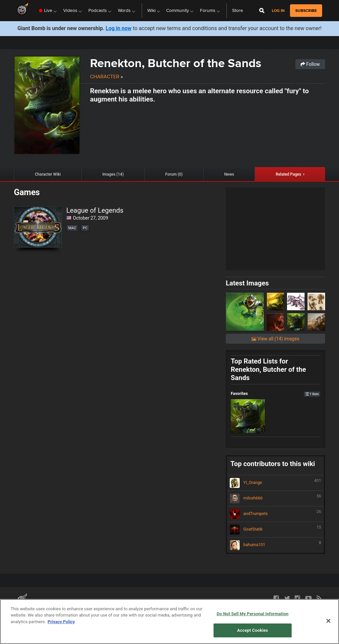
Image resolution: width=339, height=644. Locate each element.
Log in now (119, 28)
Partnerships (29, 611)
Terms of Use (69, 611)
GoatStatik (275, 530)
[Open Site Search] (262, 11)
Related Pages (289, 174)
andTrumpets (275, 514)
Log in (278, 11)
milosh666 (275, 498)
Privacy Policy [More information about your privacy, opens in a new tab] (61, 640)
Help (193, 611)
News (229, 174)
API (49, 611)
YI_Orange (275, 483)
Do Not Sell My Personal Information (150, 611)
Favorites (275, 393)
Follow (310, 64)
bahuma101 (275, 545)
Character (105, 77)
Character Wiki (48, 174)
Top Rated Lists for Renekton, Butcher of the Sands (268, 369)
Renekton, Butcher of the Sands (176, 63)
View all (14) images (275, 339)
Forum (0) (174, 174)
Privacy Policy (98, 611)
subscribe (306, 11)
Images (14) (113, 174)
